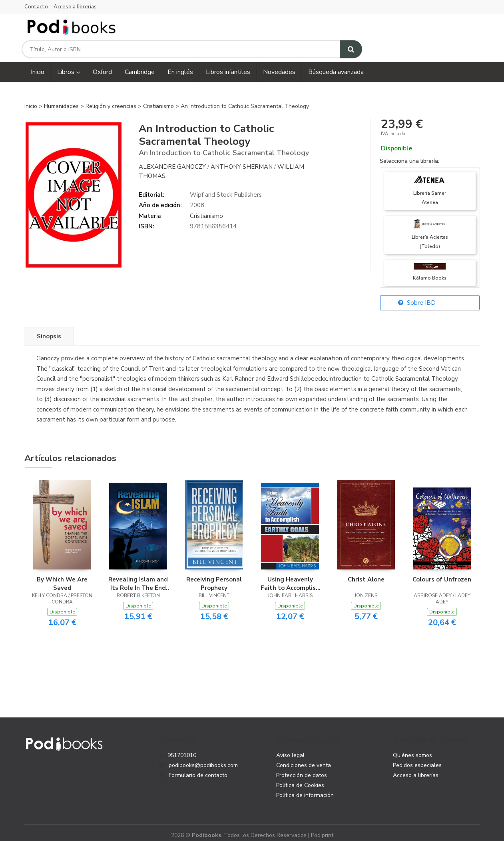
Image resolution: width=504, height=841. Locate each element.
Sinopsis (49, 330)
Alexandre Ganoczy (172, 161)
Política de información (305, 789)
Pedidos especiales (417, 759)
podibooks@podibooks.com (198, 759)
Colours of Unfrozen (442, 573)
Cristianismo (159, 100)
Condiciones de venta (304, 759)
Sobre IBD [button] (417, 297)
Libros (69, 66)
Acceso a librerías (75, 7)
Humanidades (62, 100)
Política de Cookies (300, 779)
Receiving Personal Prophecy (214, 577)
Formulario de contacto (193, 769)
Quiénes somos (412, 749)
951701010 (182, 749)
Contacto (36, 7)
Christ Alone (366, 573)
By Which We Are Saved (62, 577)
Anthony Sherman (242, 161)
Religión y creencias (112, 100)
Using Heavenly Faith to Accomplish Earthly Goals (290, 577)
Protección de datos (302, 769)
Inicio (31, 100)
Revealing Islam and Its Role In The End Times (138, 577)
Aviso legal (290, 749)
